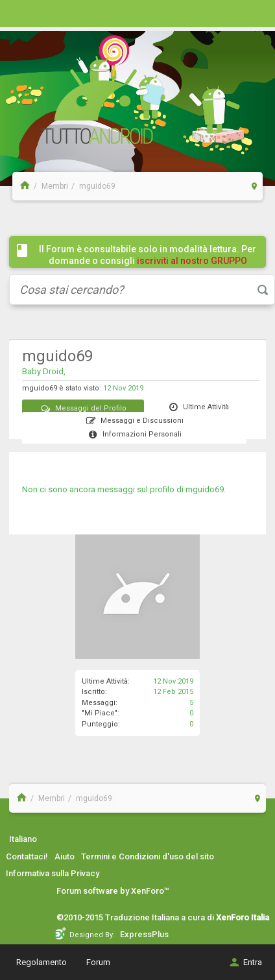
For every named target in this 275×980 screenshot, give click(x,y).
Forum (98, 962)
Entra (245, 962)
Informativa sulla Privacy (53, 873)
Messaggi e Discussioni (134, 421)
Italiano (23, 839)
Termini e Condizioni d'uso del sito (148, 856)
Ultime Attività (198, 407)
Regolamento (42, 962)
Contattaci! (27, 856)
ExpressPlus (144, 934)
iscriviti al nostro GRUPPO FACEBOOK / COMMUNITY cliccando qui (150, 267)
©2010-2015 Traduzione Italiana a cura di (163, 917)
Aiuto (65, 856)
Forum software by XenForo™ (113, 891)
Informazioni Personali (134, 434)
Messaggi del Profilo (83, 408)
